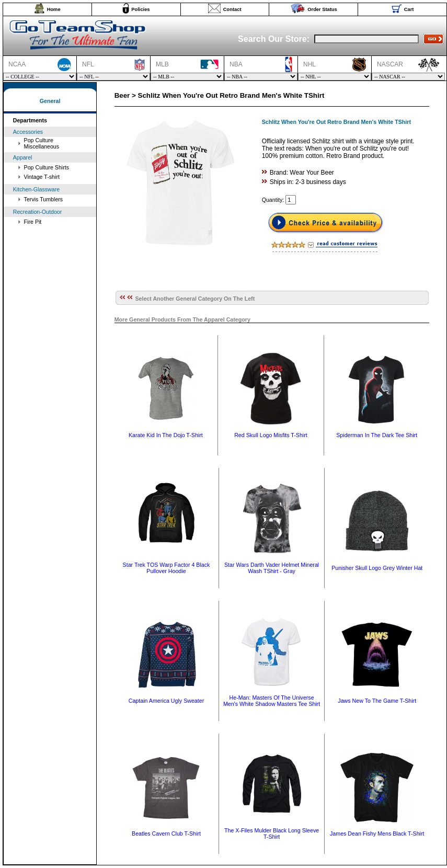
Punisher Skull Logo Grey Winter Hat (377, 568)
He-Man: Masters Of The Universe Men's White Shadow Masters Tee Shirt (272, 701)
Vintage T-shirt (42, 177)
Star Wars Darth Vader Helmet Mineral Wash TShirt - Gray (272, 568)
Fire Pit (33, 222)
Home (54, 9)
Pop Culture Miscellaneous (42, 143)
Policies (140, 9)
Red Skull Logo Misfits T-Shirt (271, 435)
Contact (232, 9)
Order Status (322, 9)
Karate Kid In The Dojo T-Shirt (166, 435)
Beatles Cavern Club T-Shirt (166, 833)
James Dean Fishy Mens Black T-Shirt (377, 833)
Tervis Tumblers (44, 199)
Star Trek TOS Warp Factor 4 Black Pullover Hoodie (167, 568)
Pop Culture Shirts (47, 167)
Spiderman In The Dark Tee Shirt (377, 435)
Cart (409, 9)
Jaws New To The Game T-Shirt (377, 701)
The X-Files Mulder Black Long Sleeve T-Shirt (272, 833)
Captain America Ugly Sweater (167, 701)
